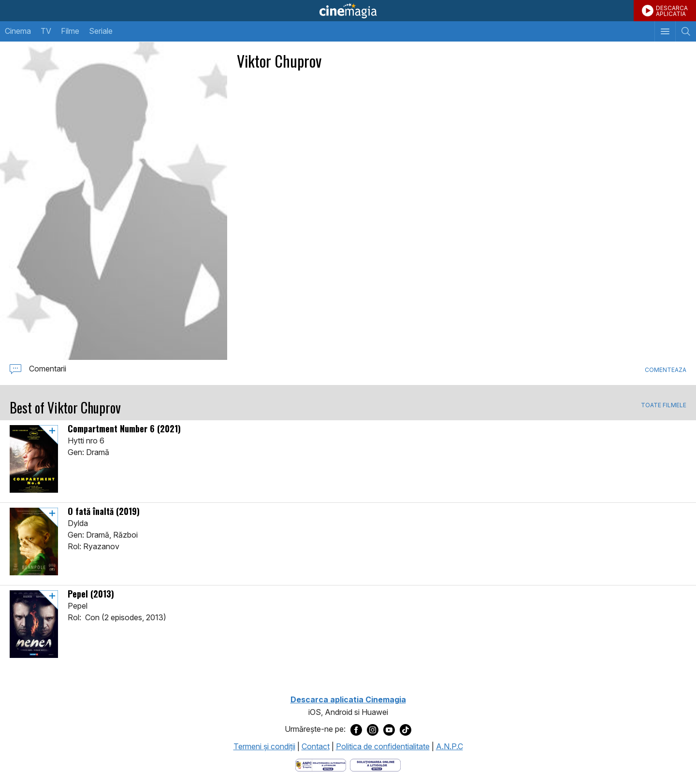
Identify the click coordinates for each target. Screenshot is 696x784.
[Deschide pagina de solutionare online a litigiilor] (375, 764)
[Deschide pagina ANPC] (321, 764)
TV (46, 31)
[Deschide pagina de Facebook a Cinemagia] (356, 729)
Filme (70, 31)
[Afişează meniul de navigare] (665, 31)
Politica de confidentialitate (383, 746)
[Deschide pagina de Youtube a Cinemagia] (389, 729)
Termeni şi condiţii (264, 746)
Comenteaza (666, 370)
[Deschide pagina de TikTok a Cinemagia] (406, 729)
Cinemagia (348, 11)
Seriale (101, 31)
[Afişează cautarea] (686, 31)
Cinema (18, 31)
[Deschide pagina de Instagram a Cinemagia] (373, 729)
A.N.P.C (449, 746)
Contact (316, 746)
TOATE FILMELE (664, 405)
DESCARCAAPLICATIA (672, 11)
